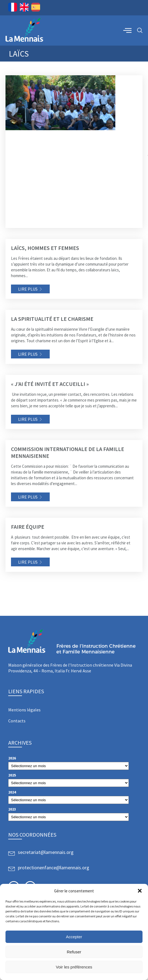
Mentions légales (24, 710)
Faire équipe (28, 527)
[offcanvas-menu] (127, 30)
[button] (140, 891)
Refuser (74, 952)
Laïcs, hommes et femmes (45, 248)
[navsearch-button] (140, 31)
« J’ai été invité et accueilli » (50, 384)
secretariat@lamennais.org (46, 852)
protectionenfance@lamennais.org (54, 868)
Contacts (17, 721)
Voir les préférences (74, 967)
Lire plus (28, 289)
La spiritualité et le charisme (52, 319)
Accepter (74, 937)
